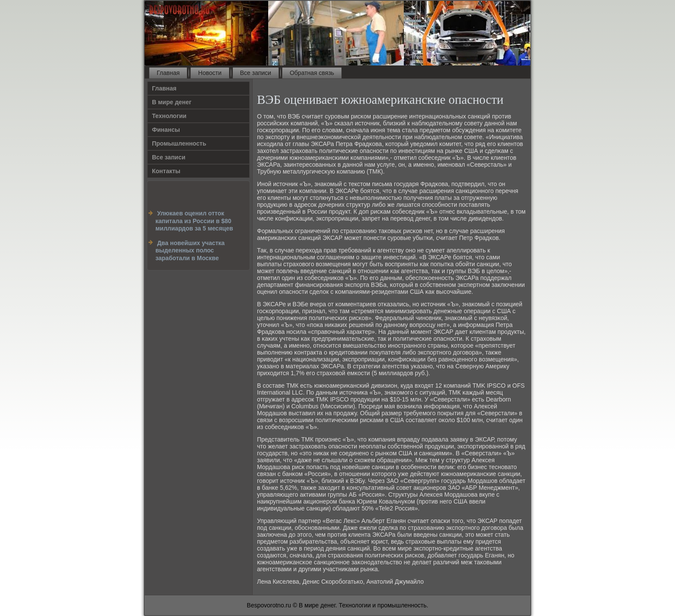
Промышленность (179, 143)
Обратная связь (312, 73)
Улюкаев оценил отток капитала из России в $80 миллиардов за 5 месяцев (194, 221)
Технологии (169, 116)
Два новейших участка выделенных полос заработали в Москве (190, 250)
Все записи (256, 73)
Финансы (166, 130)
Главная (168, 73)
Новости (210, 73)
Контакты (166, 171)
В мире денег (172, 102)
